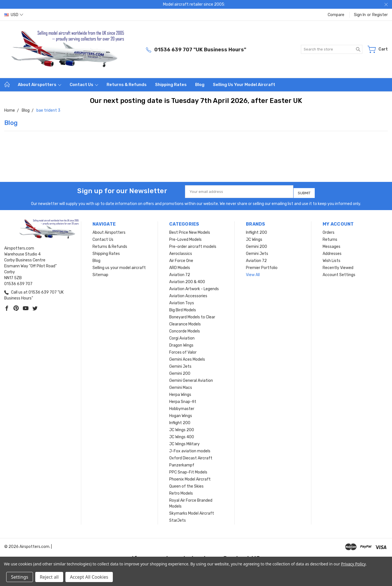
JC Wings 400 (182, 435)
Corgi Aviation (182, 336)
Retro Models (181, 491)
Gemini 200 (180, 371)
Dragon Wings (181, 343)
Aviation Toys (182, 301)
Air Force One (181, 258)
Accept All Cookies (89, 577)
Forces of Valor (183, 350)
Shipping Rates (171, 85)
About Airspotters (39, 85)
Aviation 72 (180, 273)
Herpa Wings (180, 392)
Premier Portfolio (262, 266)
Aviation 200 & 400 (187, 280)
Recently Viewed (338, 266)
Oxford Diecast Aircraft (191, 456)
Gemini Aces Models (187, 357)
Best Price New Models (190, 230)
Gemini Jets (180, 364)
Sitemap (100, 273)
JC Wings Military (184, 442)
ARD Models (180, 266)
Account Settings (339, 273)
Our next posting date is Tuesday (145, 101)
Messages (332, 244)
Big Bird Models (183, 308)
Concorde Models (185, 329)
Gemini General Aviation (191, 378)
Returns (330, 237)
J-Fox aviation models (190, 449)
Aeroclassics (181, 251)
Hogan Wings (181, 414)
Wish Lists (332, 258)
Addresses (332, 251)
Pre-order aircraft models (193, 244)
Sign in (360, 15)
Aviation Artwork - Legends (194, 287)
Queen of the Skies (186, 484)
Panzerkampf (182, 463)
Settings (20, 577)
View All (253, 273)
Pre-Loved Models (185, 237)
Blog (200, 85)
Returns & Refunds (127, 85)
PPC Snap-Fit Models (188, 470)
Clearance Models (185, 322)
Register (380, 15)
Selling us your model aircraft (244, 85)
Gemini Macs (181, 385)
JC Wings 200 (182, 428)
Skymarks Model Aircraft (192, 511)
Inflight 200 (180, 421)
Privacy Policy (353, 564)
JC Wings (254, 237)
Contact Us (84, 85)
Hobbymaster (182, 407)
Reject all (49, 577)
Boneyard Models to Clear (192, 315)
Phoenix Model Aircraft (190, 477)
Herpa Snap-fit (183, 399)
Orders (329, 230)
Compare (336, 15)
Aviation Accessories (188, 294)
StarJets (178, 518)
